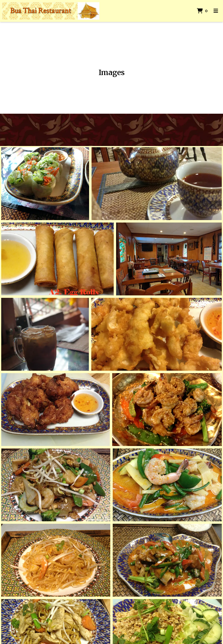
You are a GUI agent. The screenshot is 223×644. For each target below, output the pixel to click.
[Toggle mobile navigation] (216, 11)
